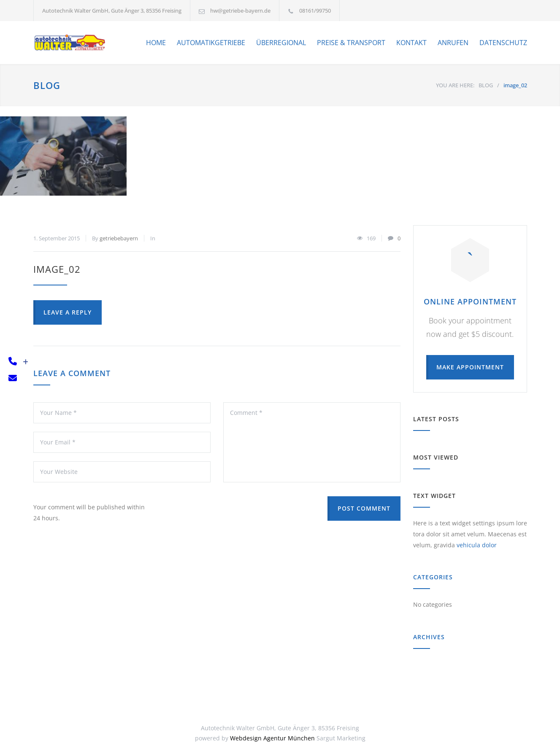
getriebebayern (119, 238)
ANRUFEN (453, 43)
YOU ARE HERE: (455, 85)
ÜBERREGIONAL (281, 43)
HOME (156, 43)
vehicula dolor (477, 545)
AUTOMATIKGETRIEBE (211, 43)
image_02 (57, 269)
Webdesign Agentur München (272, 738)
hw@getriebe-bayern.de (240, 11)
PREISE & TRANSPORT (351, 43)
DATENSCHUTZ (503, 43)
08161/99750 (315, 11)
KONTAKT (411, 43)
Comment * (312, 442)
